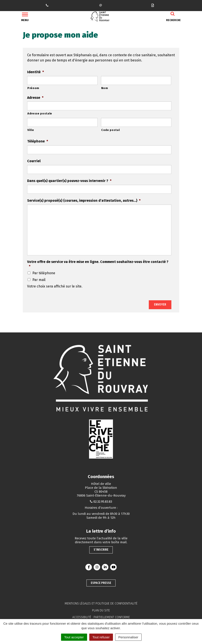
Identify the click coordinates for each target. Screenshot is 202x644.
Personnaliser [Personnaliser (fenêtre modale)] (128, 637)
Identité (36, 72)
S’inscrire (101, 550)
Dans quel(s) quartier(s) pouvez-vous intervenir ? (69, 181)
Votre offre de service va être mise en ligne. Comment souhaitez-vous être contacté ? (98, 264)
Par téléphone (44, 273)
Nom (105, 88)
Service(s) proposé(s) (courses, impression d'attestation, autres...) (84, 201)
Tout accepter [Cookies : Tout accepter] (74, 637)
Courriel (34, 161)
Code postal (110, 130)
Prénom (33, 88)
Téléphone (38, 141)
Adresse (35, 98)
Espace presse (101, 583)
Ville (31, 130)
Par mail (39, 280)
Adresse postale (40, 113)
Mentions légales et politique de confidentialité (101, 604)
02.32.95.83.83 (103, 502)
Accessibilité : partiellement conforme (101, 617)
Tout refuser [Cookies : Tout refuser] (101, 637)
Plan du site (101, 610)
